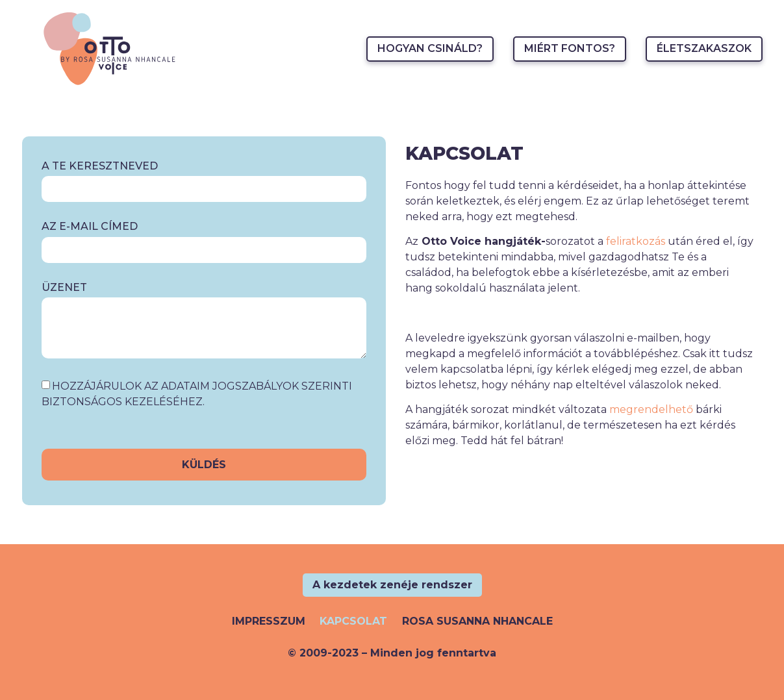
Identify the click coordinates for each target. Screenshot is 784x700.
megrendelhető (651, 409)
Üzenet (64, 288)
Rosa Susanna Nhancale (477, 621)
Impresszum (269, 621)
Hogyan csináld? (430, 48)
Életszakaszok (704, 48)
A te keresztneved (100, 167)
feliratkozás (636, 241)
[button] (392, 585)
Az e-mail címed (90, 227)
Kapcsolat (353, 621)
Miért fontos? (570, 48)
